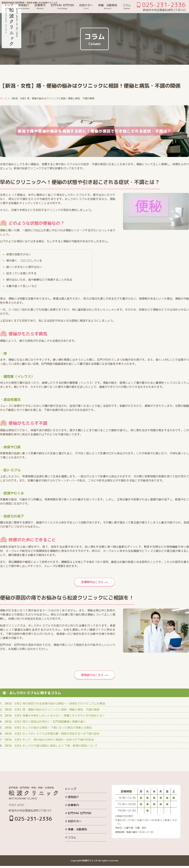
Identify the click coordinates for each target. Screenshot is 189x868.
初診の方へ (86, 7)
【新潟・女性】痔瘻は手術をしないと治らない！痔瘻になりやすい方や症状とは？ (54, 716)
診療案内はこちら (92, 582)
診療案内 (40, 7)
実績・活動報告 (108, 7)
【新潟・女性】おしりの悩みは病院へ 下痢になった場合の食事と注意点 (48, 728)
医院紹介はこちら (92, 675)
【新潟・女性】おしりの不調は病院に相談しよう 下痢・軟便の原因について (50, 746)
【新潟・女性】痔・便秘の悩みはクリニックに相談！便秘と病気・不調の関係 (51, 710)
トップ (9, 7)
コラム (127, 7)
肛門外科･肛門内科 (62, 7)
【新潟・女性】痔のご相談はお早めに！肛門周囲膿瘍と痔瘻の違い (45, 722)
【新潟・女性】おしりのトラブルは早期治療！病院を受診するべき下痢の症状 (51, 734)
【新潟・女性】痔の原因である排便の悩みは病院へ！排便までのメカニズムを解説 (54, 703)
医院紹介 (24, 7)
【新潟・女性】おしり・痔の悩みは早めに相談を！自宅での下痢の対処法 (49, 740)
